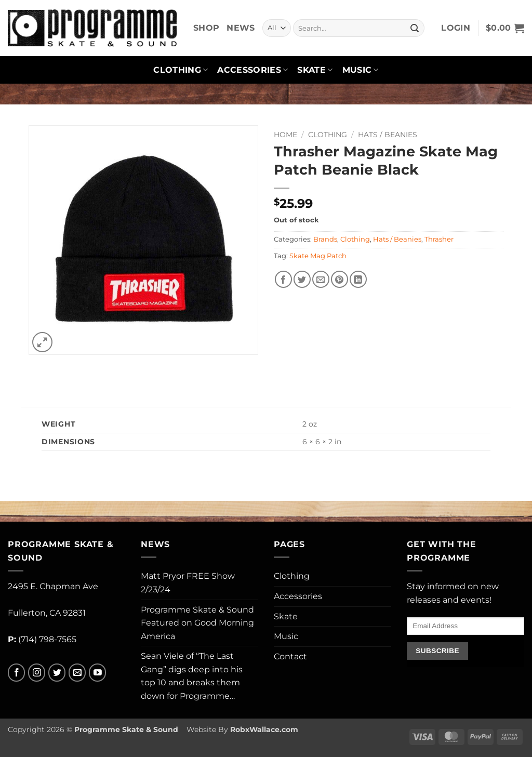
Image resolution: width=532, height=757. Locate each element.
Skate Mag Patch (318, 256)
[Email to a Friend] (321, 279)
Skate (315, 70)
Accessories (252, 70)
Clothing (181, 70)
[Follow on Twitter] (57, 673)
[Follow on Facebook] (16, 673)
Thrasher (439, 239)
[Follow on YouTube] (97, 673)
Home (285, 135)
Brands (325, 239)
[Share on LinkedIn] (358, 279)
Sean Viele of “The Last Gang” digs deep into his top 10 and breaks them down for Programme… (192, 676)
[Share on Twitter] (302, 279)
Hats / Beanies (388, 135)
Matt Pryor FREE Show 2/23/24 (188, 583)
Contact (290, 656)
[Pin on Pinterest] (340, 279)
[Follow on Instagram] (37, 673)
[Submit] (415, 28)
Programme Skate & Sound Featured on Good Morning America (197, 623)
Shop (206, 28)
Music (361, 70)
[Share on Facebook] (283, 279)
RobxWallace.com (264, 729)
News (241, 28)
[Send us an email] (77, 673)
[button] (456, 28)
